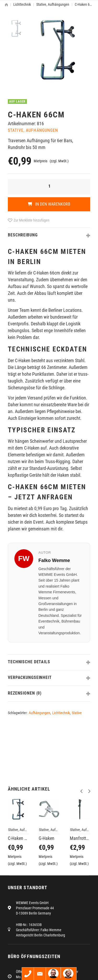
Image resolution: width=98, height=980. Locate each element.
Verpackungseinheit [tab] (30, 677)
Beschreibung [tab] (23, 235)
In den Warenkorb (52, 204)
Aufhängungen (39, 713)
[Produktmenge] (49, 187)
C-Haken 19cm (18, 838)
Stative (77, 713)
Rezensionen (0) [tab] (25, 693)
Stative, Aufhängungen (53, 4)
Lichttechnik (22, 4)
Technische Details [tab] (29, 662)
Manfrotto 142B (80, 838)
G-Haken (47, 838)
